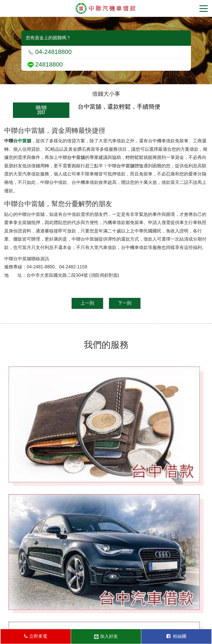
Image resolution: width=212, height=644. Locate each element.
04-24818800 (50, 52)
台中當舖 (22, 141)
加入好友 (106, 636)
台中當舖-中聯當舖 (106, 8)
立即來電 (36, 636)
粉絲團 (176, 636)
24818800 (45, 64)
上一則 (87, 303)
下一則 (125, 303)
